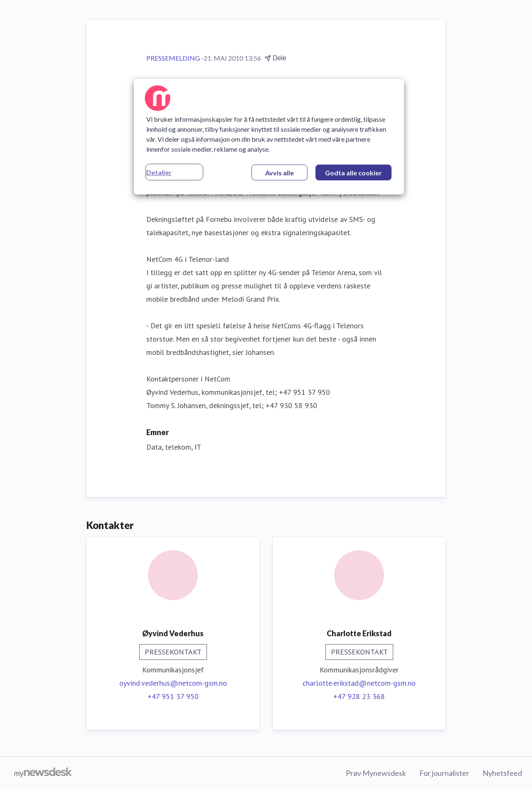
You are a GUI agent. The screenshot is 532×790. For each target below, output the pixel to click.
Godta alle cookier (353, 173)
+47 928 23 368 (359, 696)
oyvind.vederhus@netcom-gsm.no (173, 683)
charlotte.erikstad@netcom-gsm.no (359, 683)
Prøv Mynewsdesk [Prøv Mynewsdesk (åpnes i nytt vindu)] (376, 773)
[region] (269, 137)
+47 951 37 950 (173, 696)
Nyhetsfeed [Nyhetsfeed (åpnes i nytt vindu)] (502, 773)
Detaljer (159, 172)
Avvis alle (280, 173)
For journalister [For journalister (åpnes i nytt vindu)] (444, 773)
